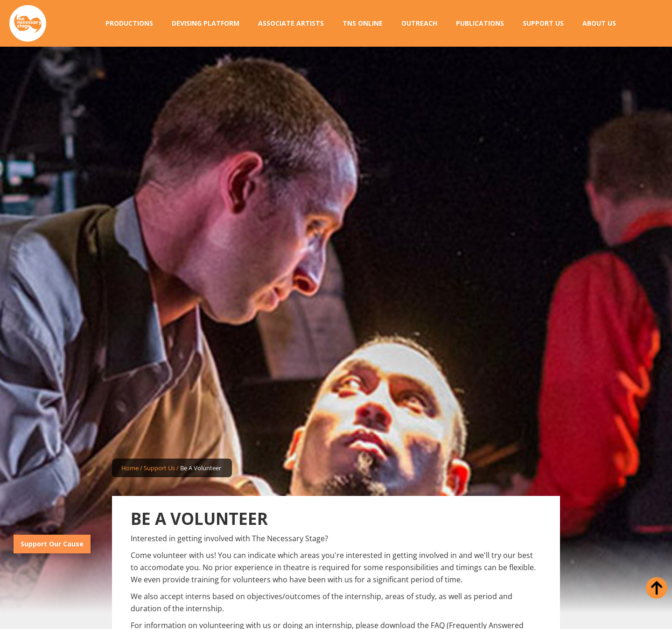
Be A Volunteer (201, 468)
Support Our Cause (52, 544)
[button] (129, 23)
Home (130, 468)
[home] (28, 24)
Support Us (159, 468)
